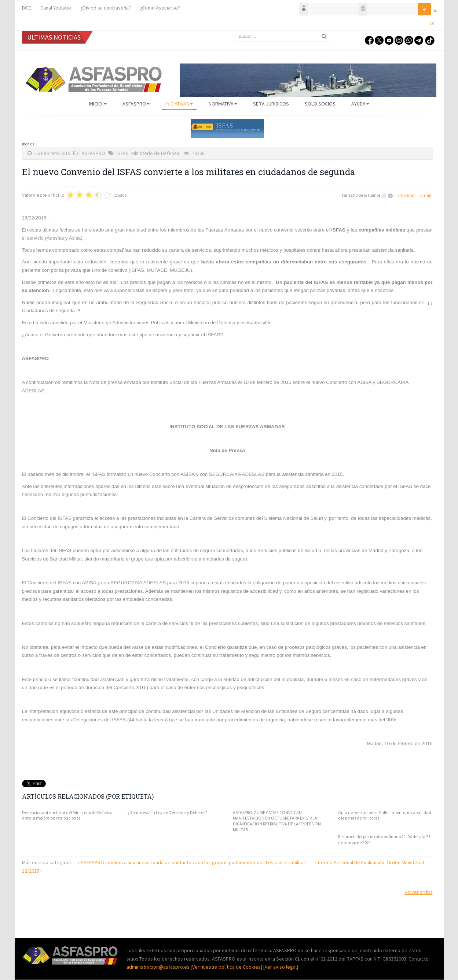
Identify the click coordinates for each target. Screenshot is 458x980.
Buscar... (235, 31)
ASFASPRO (136, 104)
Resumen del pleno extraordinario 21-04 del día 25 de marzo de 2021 (384, 840)
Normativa (223, 104)
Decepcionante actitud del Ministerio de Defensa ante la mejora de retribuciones (67, 815)
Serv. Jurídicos (271, 104)
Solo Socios (320, 104)
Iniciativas (179, 104)
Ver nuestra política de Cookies (226, 967)
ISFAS (123, 153)
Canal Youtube (56, 8)
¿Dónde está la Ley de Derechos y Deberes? (167, 812)
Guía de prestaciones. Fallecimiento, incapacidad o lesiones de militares (385, 815)
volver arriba (419, 892)
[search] (282, 36)
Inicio (98, 104)
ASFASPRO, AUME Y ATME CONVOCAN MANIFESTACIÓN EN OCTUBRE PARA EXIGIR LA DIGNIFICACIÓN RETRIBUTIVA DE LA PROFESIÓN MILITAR (277, 821)
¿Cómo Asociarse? (160, 8)
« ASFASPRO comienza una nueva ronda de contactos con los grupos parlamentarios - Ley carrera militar (192, 862)
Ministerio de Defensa (155, 153)
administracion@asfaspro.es (159, 967)
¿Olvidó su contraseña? (106, 8)
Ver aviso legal (281, 967)
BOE (27, 8)
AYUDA (360, 104)
